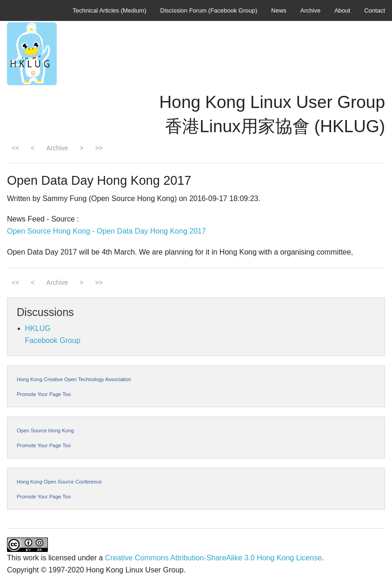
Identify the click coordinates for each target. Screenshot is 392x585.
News (279, 10)
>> (99, 148)
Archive (310, 10)
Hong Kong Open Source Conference (59, 482)
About (342, 10)
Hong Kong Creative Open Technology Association (74, 379)
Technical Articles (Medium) (109, 10)
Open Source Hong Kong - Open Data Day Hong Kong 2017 (106, 231)
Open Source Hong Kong (45, 430)
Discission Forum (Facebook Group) (209, 10)
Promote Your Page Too (44, 394)
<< (15, 148)
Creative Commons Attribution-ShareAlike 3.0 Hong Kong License (213, 558)
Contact (375, 10)
